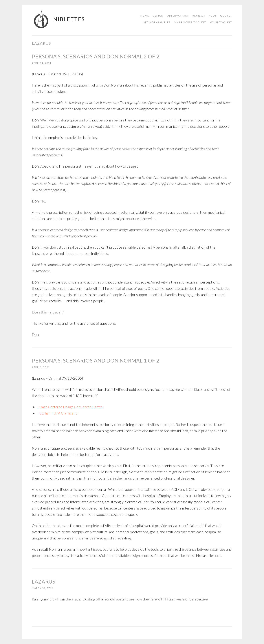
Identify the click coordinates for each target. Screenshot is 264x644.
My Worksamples (157, 22)
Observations (178, 16)
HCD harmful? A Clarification (59, 413)
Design (158, 16)
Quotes (226, 16)
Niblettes (69, 19)
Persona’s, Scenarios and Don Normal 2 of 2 (96, 56)
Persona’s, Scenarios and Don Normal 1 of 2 (96, 360)
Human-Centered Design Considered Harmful (73, 407)
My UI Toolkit (221, 22)
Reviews (199, 16)
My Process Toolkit (190, 22)
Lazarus (44, 581)
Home (145, 16)
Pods (213, 16)
